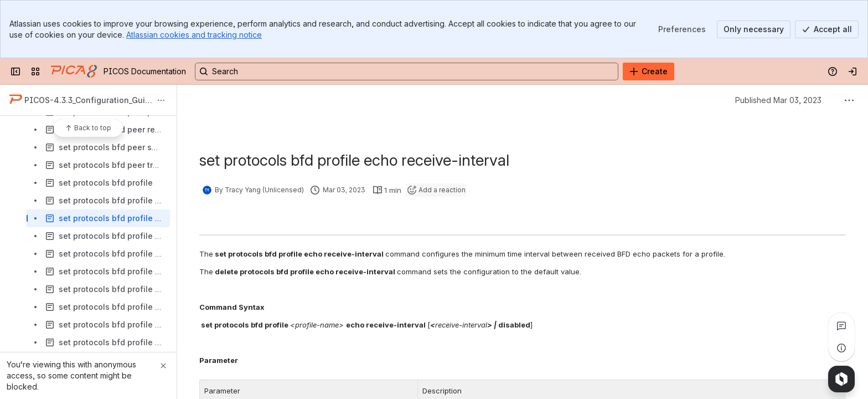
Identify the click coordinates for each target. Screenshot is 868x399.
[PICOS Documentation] (74, 71)
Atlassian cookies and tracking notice (194, 35)
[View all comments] (841, 326)
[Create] (649, 71)
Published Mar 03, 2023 (778, 100)
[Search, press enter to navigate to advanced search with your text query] (407, 71)
